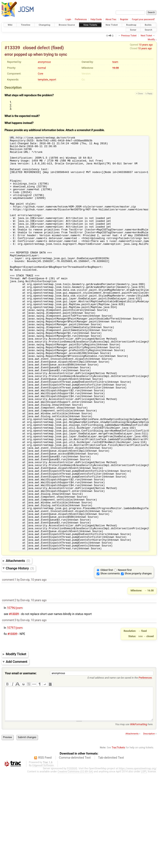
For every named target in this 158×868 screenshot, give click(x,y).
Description (149, 828)
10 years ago (146, 45)
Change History (20, 657)
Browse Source (67, 25)
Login (68, 19)
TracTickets (118, 842)
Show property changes (138, 662)
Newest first (125, 659)
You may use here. (134, 819)
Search (148, 30)
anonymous (44, 62)
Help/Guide (96, 19)
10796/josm (15, 696)
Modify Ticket (16, 743)
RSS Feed (45, 852)
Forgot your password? (143, 19)
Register (124, 19)
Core (41, 74)
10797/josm (15, 716)
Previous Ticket (129, 36)
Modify (151, 40)
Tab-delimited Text (111, 852)
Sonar (133, 30)
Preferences (81, 19)
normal (42, 68)
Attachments (18, 649)
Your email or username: (21, 762)
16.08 (116, 68)
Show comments (110, 662)
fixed (57, 48)
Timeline (26, 25)
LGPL (144, 866)
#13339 (12, 48)
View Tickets (90, 25)
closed (29, 48)
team (115, 62)
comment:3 (9, 709)
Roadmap (131, 25)
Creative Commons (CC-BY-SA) (75, 866)
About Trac (111, 19)
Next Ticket (146, 36)
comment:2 (9, 689)
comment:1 (9, 668)
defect (43, 48)
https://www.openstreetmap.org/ (138, 863)
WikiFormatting (139, 819)
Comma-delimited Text (75, 852)
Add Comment (17, 750)
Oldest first (107, 659)
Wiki (10, 25)
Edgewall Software (43, 860)
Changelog (44, 25)
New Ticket (112, 25)
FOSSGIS (72, 863)
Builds (148, 25)
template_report (47, 80)
